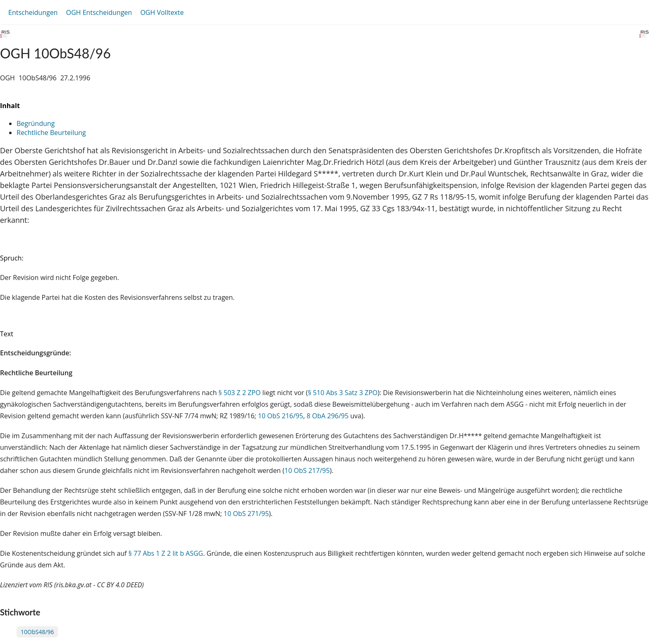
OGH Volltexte (162, 12)
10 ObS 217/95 (307, 470)
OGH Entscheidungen (99, 12)
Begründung (36, 123)
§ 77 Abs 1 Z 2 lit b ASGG (166, 553)
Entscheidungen (33, 12)
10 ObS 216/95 (280, 416)
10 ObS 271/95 (246, 514)
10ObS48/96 (37, 632)
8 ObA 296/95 (328, 416)
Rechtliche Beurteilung (51, 133)
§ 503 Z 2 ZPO (240, 393)
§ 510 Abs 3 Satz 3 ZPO (343, 393)
